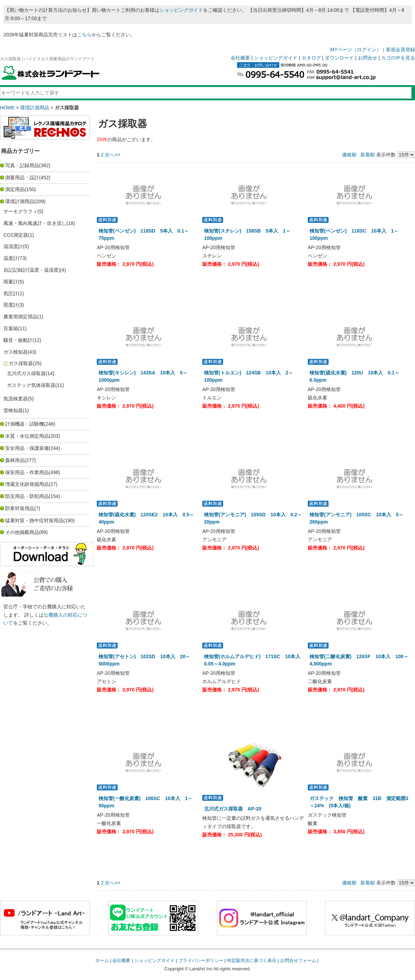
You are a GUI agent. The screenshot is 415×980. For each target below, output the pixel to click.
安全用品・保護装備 (27, 448)
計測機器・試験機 (25, 424)
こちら (84, 35)
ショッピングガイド (181, 10)
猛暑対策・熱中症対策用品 (34, 520)
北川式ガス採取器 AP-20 (233, 809)
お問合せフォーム (298, 960)
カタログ (311, 58)
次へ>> (112, 155)
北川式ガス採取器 (26, 373)
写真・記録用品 (22, 165)
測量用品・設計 (22, 178)
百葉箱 (11, 328)
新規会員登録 (400, 49)
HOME (7, 108)
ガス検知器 (16, 352)
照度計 (11, 305)
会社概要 (240, 58)
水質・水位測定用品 (27, 436)
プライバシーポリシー (201, 960)
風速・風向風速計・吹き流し (35, 223)
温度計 (11, 258)
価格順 (349, 155)
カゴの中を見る (398, 58)
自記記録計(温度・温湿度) (32, 270)
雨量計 (11, 282)
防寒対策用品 (20, 508)
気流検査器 (16, 399)
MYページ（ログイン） (356, 49)
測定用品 (15, 189)
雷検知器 (13, 410)
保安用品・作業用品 (27, 472)
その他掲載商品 (22, 532)
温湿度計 (13, 246)
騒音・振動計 (18, 340)
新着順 (368, 155)
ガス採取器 (21, 363)
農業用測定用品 (20, 317)
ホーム (102, 960)
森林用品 (15, 460)
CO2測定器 (16, 235)
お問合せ (368, 58)
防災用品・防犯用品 (27, 496)
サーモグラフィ (20, 211)
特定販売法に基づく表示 (252, 960)
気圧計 (11, 293)
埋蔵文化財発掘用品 (27, 484)
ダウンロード (339, 58)
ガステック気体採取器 (31, 385)
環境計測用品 (35, 108)
